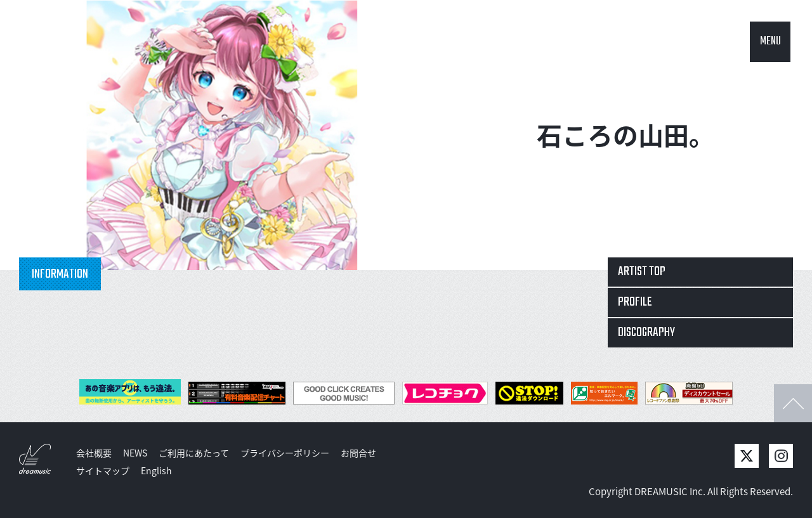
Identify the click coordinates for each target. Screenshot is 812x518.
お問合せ (358, 453)
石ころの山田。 (625, 135)
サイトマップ (103, 470)
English (156, 470)
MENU (770, 42)
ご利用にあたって (194, 453)
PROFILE (635, 302)
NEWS (135, 453)
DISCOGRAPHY (646, 333)
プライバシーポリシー (285, 453)
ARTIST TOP (642, 272)
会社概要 (94, 453)
